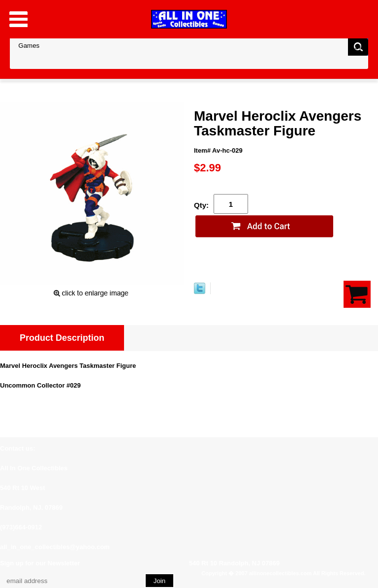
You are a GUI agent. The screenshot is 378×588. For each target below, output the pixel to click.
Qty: (201, 205)
